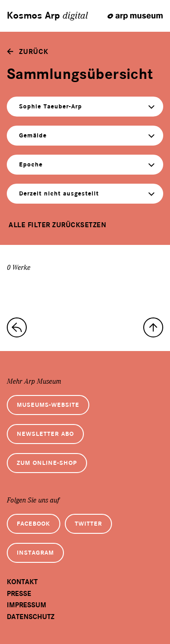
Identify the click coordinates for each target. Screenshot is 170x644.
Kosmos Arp (47, 16)
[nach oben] (153, 327)
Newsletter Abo (45, 434)
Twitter (88, 524)
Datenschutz (31, 617)
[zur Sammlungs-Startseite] (17, 327)
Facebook (34, 524)
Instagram (35, 553)
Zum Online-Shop (47, 463)
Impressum (27, 605)
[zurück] (28, 52)
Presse (19, 594)
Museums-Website (48, 405)
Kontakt (22, 582)
